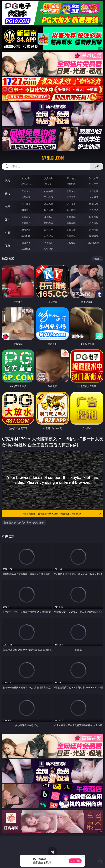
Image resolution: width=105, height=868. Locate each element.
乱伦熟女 (71, 210)
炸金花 (49, 184)
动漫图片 (94, 217)
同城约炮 (26, 243)
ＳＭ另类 (94, 197)
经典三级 (49, 210)
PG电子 (26, 178)
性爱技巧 (94, 236)
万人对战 (71, 178)
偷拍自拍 (49, 204)
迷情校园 (26, 236)
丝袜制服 (49, 197)
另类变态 (94, 210)
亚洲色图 (49, 217)
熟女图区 (71, 223)
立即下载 (75, 861)
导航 (7, 245)
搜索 (97, 166)
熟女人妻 (26, 197)
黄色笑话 (71, 236)
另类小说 (49, 236)
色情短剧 (49, 248)
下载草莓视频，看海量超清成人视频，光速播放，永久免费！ (62, 514)
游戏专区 (94, 178)
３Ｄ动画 (94, 191)
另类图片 (94, 223)
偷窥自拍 (26, 217)
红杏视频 (26, 248)
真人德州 (49, 178)
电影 (7, 207)
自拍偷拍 (49, 191)
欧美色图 (71, 217)
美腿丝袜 (26, 223)
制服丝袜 (26, 210)
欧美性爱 (94, 204)
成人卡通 (71, 204)
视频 (7, 194)
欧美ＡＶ (71, 191)
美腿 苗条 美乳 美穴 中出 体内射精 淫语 (24, 522)
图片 (7, 219)
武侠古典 (94, 230)
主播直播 (71, 197)
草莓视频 (71, 243)
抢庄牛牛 (94, 184)
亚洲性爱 (26, 204)
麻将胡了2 (26, 184)
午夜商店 (49, 243)
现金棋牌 (71, 184)
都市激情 (26, 230)
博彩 (7, 181)
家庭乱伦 (49, 230)
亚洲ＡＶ (26, 191)
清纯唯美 (49, 223)
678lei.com (53, 158)
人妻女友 (71, 230)
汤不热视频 (94, 243)
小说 (7, 232)
